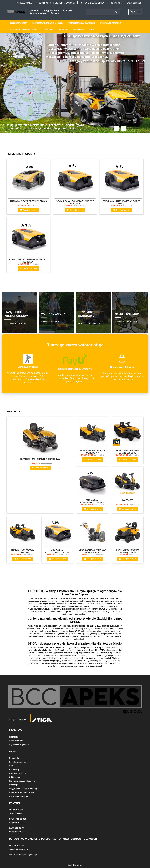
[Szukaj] (103, 12)
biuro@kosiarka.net (134, 3)
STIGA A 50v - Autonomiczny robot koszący (92, 502)
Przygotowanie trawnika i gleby (48, 23)
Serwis (55, 13)
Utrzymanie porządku (110, 23)
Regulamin (14, 758)
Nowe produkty (16, 741)
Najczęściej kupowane (19, 744)
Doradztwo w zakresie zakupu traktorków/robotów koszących (53, 839)
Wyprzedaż (14, 412)
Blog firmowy (51, 10)
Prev (116, 128)
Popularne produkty (21, 154)
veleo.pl (79, 865)
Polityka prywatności (19, 762)
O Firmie (35, 10)
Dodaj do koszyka (28, 210)
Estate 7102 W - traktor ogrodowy (40, 459)
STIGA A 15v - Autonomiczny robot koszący (28, 261)
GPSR (92, 29)
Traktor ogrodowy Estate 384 (23, 551)
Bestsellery (79, 29)
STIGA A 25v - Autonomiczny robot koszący (58, 552)
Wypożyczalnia (38, 13)
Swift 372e (127, 500)
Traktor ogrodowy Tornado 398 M (127, 551)
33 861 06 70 (45, 3)
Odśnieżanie (48, 29)
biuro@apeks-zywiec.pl (64, 3)
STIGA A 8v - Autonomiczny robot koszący (122, 202)
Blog (11, 766)
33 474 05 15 (117, 3)
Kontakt (68, 10)
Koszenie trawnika (18, 23)
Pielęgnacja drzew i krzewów (23, 29)
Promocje (63, 29)
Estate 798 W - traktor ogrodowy (92, 452)
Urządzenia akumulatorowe (82, 23)
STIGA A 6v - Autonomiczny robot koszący (75, 202)
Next (124, 128)
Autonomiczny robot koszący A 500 (28, 202)
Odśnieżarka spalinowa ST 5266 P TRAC (92, 551)
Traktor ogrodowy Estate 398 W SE (127, 452)
